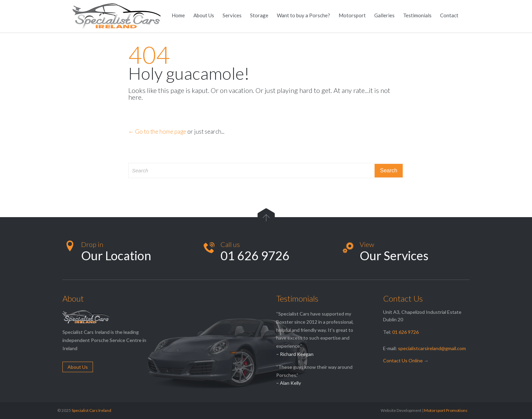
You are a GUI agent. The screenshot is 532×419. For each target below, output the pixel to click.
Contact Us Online (403, 360)
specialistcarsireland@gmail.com (432, 348)
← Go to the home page (157, 131)
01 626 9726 (405, 332)
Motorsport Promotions (446, 410)
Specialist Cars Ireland (91, 410)
